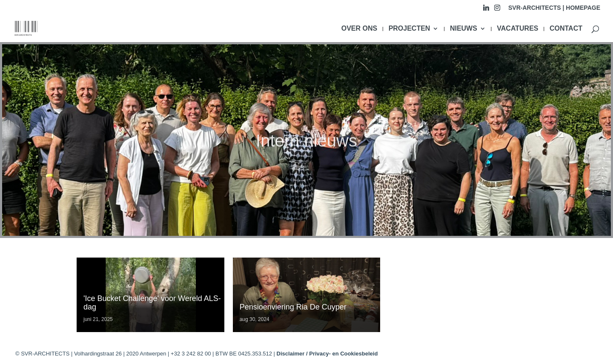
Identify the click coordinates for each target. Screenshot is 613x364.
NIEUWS (464, 29)
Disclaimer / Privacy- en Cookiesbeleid (327, 354)
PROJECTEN (410, 29)
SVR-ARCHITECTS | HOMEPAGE (554, 8)
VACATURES (517, 29)
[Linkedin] (486, 10)
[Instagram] (497, 10)
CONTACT (566, 29)
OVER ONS (359, 29)
